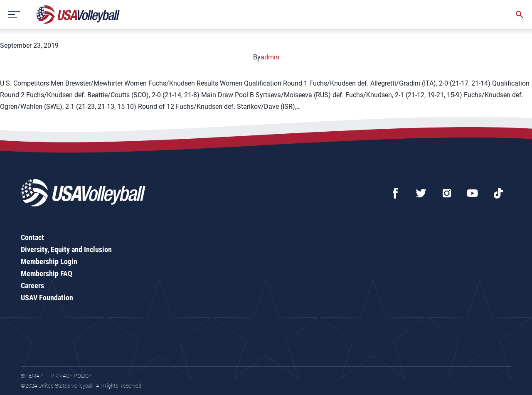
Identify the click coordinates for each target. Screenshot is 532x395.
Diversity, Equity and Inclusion (66, 249)
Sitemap (32, 376)
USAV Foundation (47, 298)
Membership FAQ (47, 274)
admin (270, 57)
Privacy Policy (71, 376)
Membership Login (49, 261)
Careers (32, 286)
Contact (32, 237)
